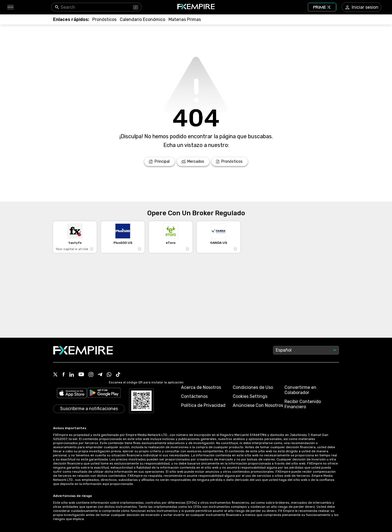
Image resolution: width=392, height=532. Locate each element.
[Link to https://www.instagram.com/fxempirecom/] (91, 375)
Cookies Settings (250, 396)
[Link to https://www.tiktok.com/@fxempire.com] (118, 375)
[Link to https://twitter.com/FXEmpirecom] (56, 375)
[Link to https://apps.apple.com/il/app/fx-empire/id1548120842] (72, 394)
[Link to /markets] (193, 162)
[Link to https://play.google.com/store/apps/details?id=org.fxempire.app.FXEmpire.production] (104, 394)
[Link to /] (160, 162)
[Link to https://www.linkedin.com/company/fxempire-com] (72, 375)
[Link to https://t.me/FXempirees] (100, 375)
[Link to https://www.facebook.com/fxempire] (64, 375)
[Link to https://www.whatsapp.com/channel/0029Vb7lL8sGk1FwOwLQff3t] (109, 375)
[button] (10, 7)
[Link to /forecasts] (104, 19)
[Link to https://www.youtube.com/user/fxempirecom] (81, 375)
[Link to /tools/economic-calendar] (143, 19)
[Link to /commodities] (185, 19)
